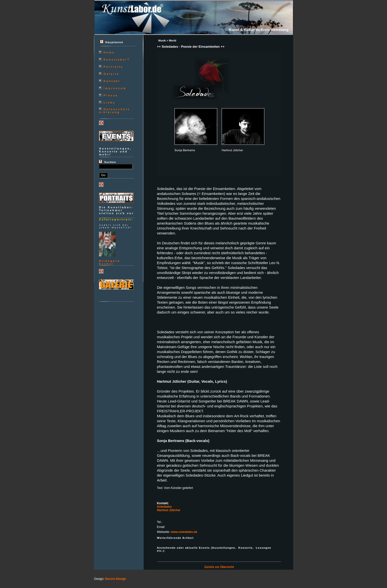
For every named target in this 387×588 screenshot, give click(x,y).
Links (109, 103)
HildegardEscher (109, 262)
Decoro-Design (116, 579)
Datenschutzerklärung (114, 111)
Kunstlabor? (117, 60)
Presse (111, 95)
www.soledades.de (184, 532)
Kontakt (112, 81)
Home (109, 52)
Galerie (111, 74)
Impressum (115, 88)
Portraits (113, 67)
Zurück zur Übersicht (219, 567)
